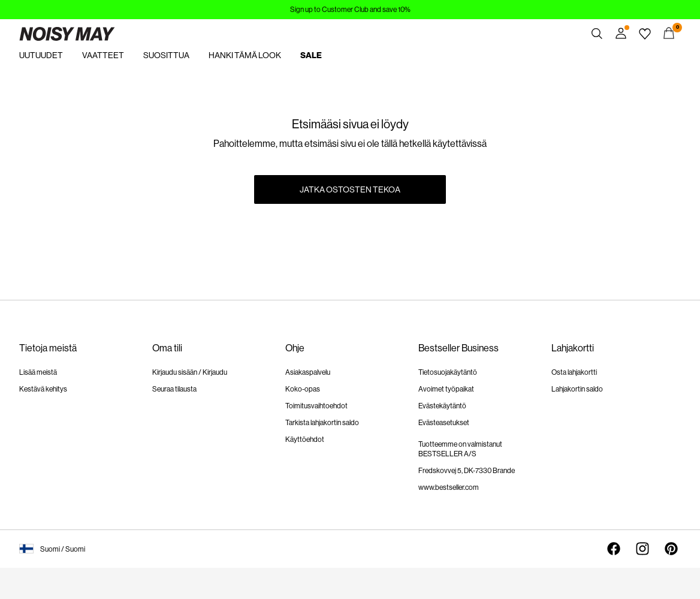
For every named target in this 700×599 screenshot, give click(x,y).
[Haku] (597, 34)
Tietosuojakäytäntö (448, 372)
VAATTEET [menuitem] (103, 55)
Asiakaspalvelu (308, 372)
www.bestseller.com (449, 487)
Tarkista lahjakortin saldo (322, 423)
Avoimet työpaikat (446, 389)
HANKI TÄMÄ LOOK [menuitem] (245, 55)
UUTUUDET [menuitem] (41, 55)
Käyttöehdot (305, 440)
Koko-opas (303, 389)
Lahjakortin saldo (577, 389)
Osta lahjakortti (574, 372)
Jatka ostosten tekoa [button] (350, 189)
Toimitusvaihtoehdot (316, 406)
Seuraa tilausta (174, 389)
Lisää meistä (38, 372)
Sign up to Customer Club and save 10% (350, 10)
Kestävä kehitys (43, 389)
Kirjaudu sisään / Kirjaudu (190, 372)
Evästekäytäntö (442, 406)
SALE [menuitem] (311, 55)
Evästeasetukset (444, 423)
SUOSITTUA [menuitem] (166, 55)
